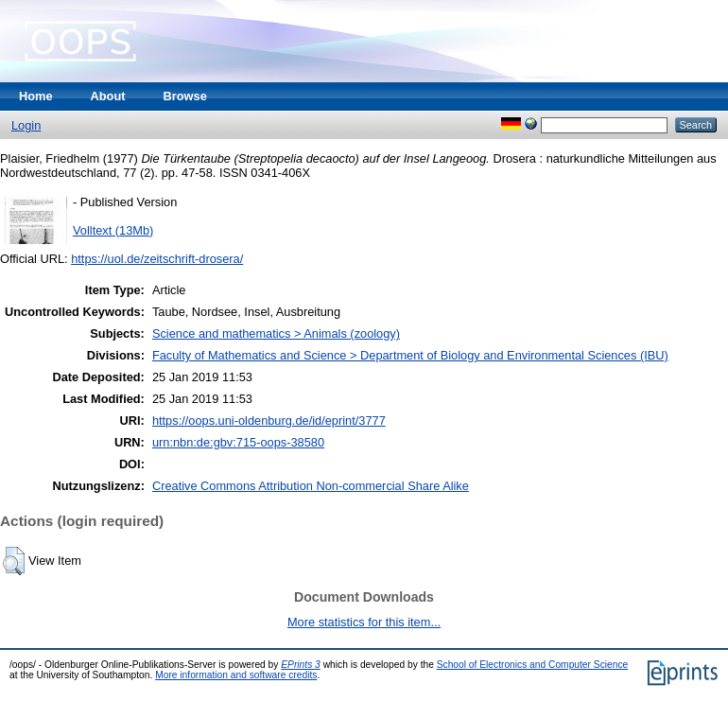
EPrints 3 (301, 665)
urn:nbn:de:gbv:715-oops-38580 (238, 442)
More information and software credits (236, 675)
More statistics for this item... (364, 622)
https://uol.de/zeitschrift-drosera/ (157, 259)
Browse (185, 96)
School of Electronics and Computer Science (533, 665)
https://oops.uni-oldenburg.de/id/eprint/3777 (269, 421)
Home (36, 96)
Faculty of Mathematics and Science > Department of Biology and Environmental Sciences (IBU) (410, 355)
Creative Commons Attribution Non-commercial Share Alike (311, 486)
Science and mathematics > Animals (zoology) (276, 333)
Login (26, 125)
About (108, 96)
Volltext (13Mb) (113, 230)
